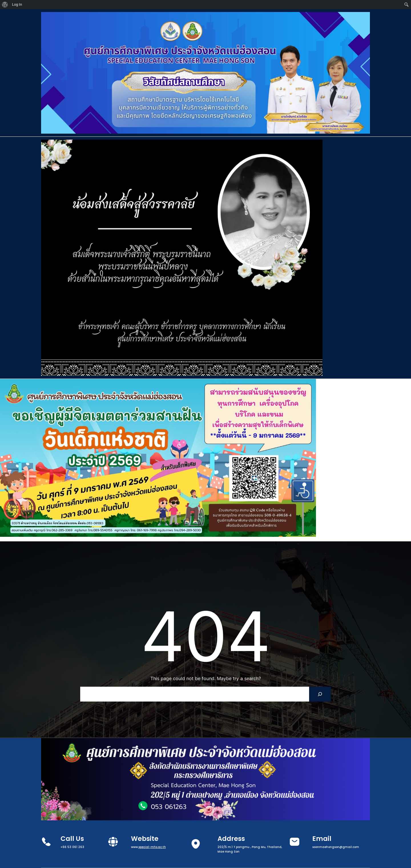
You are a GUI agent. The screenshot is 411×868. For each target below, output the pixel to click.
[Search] (320, 694)
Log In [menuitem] (17, 4)
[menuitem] (5, 5)
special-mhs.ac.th (152, 847)
